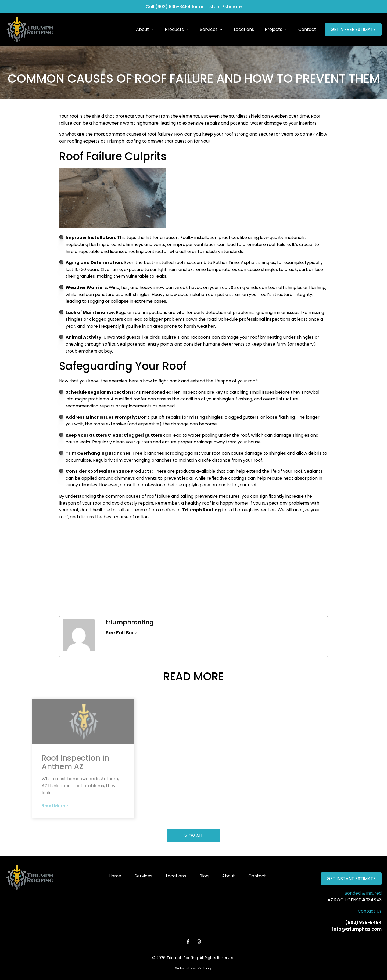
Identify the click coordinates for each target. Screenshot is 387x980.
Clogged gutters (143, 435)
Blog (204, 876)
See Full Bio (120, 633)
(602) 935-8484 (363, 922)
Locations (176, 876)
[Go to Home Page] (30, 30)
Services (144, 876)
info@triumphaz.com (357, 929)
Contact (257, 876)
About (228, 876)
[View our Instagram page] (199, 942)
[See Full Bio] (136, 633)
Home (115, 876)
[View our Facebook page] (188, 942)
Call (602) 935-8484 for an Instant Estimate (194, 7)
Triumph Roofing (202, 510)
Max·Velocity (202, 968)
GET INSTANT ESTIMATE (351, 879)
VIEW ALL (194, 836)
